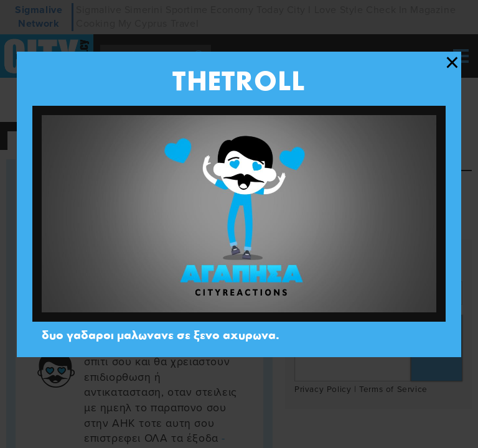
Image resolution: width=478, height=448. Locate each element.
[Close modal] (452, 63)
